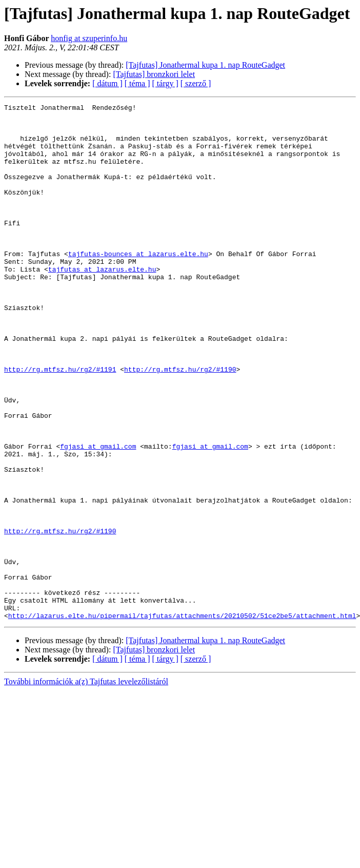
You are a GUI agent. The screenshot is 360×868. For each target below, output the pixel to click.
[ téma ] (137, 83)
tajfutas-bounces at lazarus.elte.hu (138, 284)
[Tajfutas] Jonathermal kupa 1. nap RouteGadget (205, 65)
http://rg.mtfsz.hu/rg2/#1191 (60, 423)
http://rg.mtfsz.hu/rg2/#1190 (180, 423)
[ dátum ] (107, 83)
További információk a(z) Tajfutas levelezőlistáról (86, 785)
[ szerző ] (196, 83)
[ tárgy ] (165, 83)
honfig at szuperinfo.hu (89, 38)
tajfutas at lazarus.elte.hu (102, 303)
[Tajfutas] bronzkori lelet (154, 74)
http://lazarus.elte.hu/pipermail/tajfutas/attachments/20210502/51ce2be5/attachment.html (182, 719)
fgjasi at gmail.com (98, 515)
